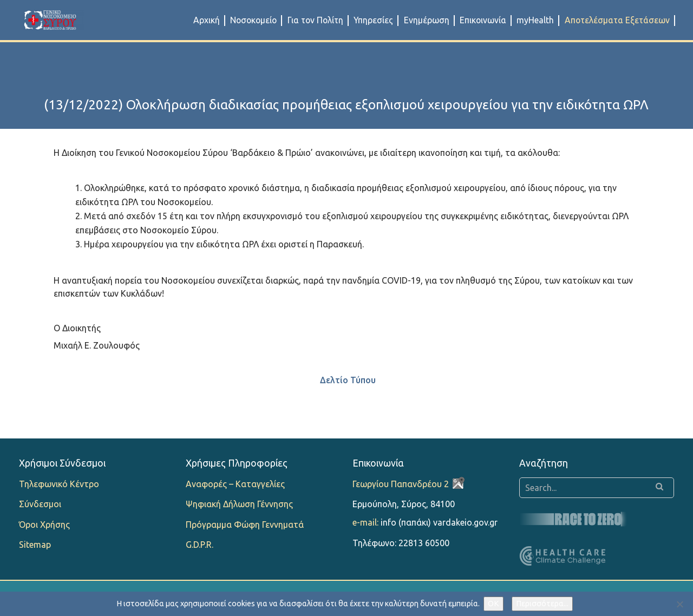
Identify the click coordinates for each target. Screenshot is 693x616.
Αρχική (207, 20)
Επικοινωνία (483, 20)
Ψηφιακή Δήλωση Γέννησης (239, 504)
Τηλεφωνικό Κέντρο (59, 484)
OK (493, 604)
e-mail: (365, 522)
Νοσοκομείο (253, 20)
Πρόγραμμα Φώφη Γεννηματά (245, 525)
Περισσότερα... (542, 604)
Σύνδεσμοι (40, 504)
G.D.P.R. (200, 545)
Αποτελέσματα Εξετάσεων (617, 20)
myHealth (535, 20)
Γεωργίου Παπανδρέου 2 (401, 484)
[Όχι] (679, 604)
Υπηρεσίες (373, 20)
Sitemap (35, 545)
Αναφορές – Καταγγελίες (235, 484)
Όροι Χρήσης (44, 525)
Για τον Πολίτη (315, 20)
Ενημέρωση (427, 20)
